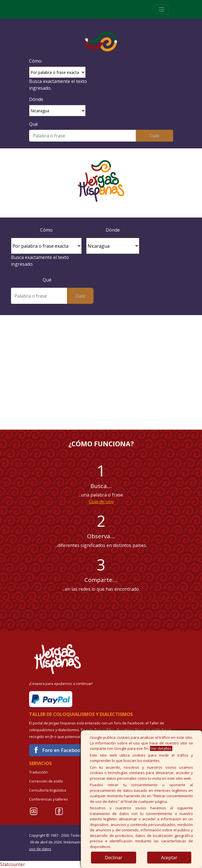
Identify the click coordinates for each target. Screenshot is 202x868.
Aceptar (169, 858)
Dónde (36, 99)
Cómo (35, 61)
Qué (33, 124)
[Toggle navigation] (162, 9)
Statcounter (13, 864)
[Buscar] (83, 136)
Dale (155, 136)
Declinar (114, 858)
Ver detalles (161, 748)
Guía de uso (101, 502)
